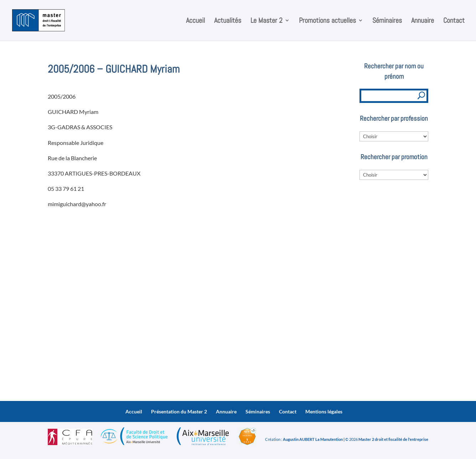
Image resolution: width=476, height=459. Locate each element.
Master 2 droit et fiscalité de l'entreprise (393, 439)
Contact (454, 21)
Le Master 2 (267, 21)
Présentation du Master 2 (179, 411)
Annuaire (423, 21)
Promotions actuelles (327, 21)
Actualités (228, 21)
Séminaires (387, 21)
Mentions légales (324, 411)
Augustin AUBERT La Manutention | (314, 439)
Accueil (195, 21)
